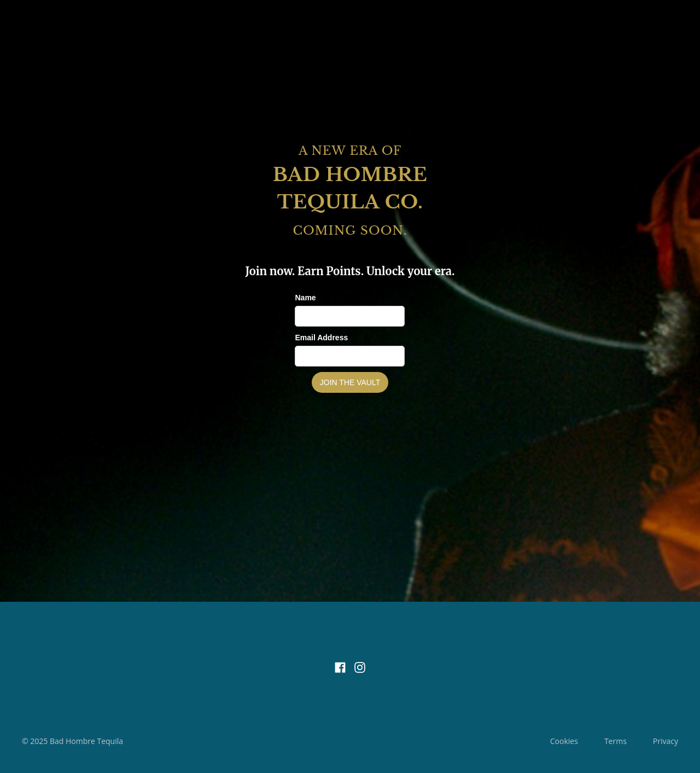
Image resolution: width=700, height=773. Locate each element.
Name (305, 298)
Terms (616, 741)
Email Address (321, 338)
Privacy (666, 741)
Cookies (564, 741)
